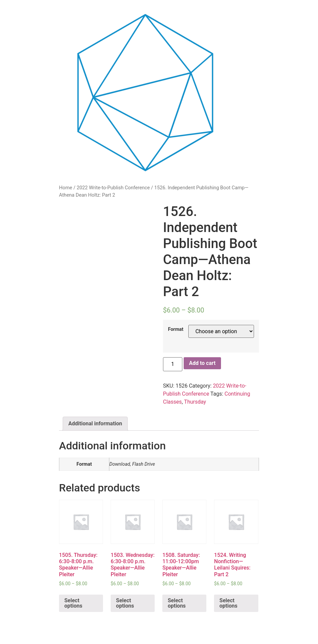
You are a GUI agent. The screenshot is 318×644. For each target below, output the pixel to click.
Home (66, 188)
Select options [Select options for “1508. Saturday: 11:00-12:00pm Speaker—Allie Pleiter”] (177, 603)
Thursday (195, 402)
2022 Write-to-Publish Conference (113, 188)
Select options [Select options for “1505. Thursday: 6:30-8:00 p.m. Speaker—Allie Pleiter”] (73, 603)
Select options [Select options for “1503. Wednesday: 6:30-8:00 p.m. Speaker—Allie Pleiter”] (125, 603)
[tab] (95, 424)
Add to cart (202, 363)
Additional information (95, 423)
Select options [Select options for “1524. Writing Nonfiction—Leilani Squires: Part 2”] (228, 603)
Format (176, 330)
